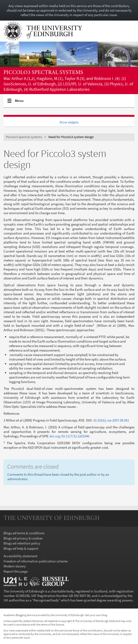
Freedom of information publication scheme (36, 561)
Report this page (16, 571)
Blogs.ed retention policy (22, 543)
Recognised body (46, 600)
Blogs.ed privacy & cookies (23, 538)
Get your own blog (96, 615)
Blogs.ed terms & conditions (24, 533)
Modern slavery (15, 566)
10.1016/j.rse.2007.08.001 (111, 420)
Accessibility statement (20, 556)
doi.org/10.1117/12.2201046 (69, 436)
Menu (19, 103)
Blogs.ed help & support (21, 548)
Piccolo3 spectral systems (43, 73)
